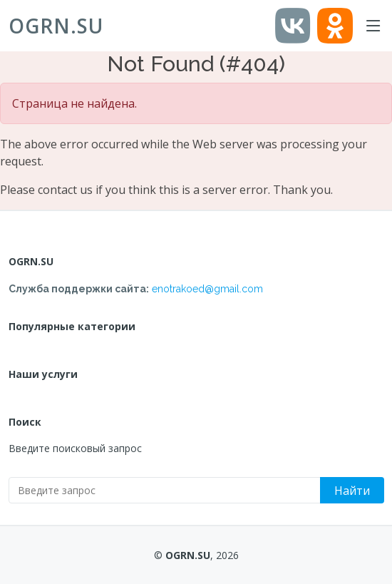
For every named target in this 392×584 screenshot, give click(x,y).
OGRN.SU (56, 26)
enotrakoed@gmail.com (207, 289)
